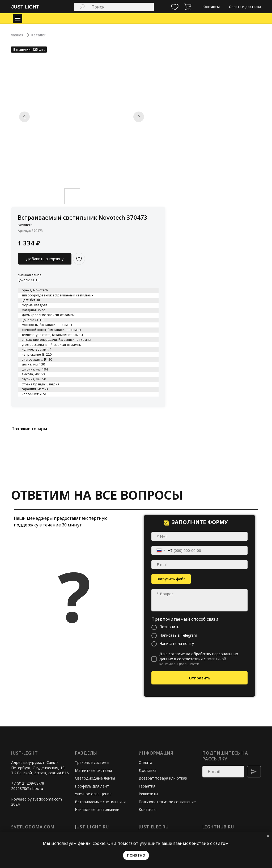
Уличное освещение (93, 794)
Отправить (200, 678)
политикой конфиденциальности (193, 661)
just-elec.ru (154, 827)
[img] (188, 7)
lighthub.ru (218, 827)
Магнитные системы (93, 770)
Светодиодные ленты (95, 778)
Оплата (145, 762)
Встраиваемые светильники (100, 802)
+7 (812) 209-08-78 (28, 783)
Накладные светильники (97, 809)
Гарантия (147, 786)
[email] (199, 565)
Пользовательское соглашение (167, 802)
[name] (199, 536)
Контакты (148, 809)
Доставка (148, 770)
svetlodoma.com (33, 827)
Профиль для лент (92, 786)
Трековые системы (92, 762)
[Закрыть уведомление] (268, 836)
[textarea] (199, 600)
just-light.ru (92, 827)
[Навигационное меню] (18, 19)
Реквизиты (148, 794)
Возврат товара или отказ (163, 778)
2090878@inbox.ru (27, 788)
